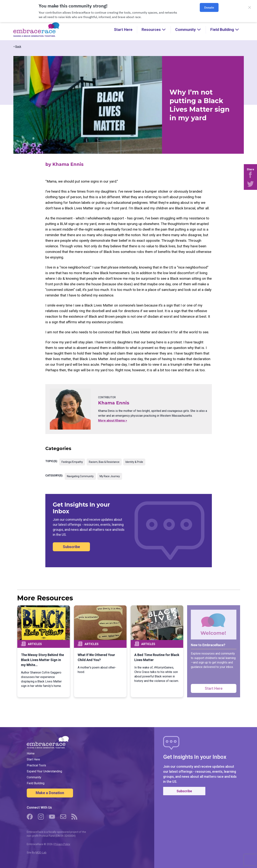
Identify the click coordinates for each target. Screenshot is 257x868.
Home (31, 753)
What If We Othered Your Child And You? (96, 657)
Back (18, 47)
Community (34, 777)
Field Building (36, 783)
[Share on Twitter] (250, 184)
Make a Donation (50, 793)
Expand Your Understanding (44, 771)
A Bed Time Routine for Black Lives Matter (157, 657)
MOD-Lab (41, 853)
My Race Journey (110, 476)
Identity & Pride (134, 462)
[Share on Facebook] (250, 175)
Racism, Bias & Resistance (104, 462)
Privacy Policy (62, 844)
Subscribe (71, 547)
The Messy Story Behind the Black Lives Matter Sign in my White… (42, 660)
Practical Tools (36, 765)
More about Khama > (113, 421)
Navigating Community (80, 476)
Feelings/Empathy (72, 462)
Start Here (123, 30)
